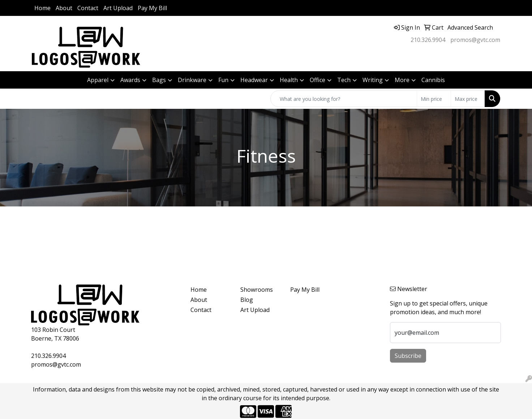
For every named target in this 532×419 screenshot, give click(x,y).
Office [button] (318, 80)
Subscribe (408, 356)
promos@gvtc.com (475, 40)
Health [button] (289, 80)
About (64, 8)
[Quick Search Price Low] (434, 99)
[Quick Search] (344, 99)
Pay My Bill (152, 8)
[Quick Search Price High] (468, 99)
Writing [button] (373, 80)
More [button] (402, 80)
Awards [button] (130, 80)
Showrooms (257, 290)
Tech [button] (344, 80)
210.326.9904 (428, 40)
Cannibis (433, 80)
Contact (88, 8)
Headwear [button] (254, 80)
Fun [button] (223, 80)
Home (42, 8)
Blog (247, 300)
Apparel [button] (98, 80)
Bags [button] (159, 80)
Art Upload (118, 8)
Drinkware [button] (192, 80)
